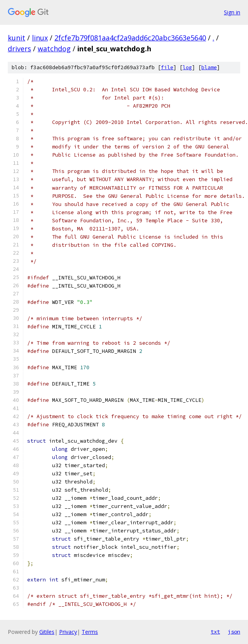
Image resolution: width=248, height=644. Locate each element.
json (234, 632)
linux (40, 38)
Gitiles (47, 632)
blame (209, 67)
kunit (17, 38)
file (167, 67)
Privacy (68, 632)
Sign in (232, 12)
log (187, 67)
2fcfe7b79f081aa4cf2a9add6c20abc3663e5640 (130, 38)
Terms (90, 632)
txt (215, 632)
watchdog (54, 49)
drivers (19, 49)
